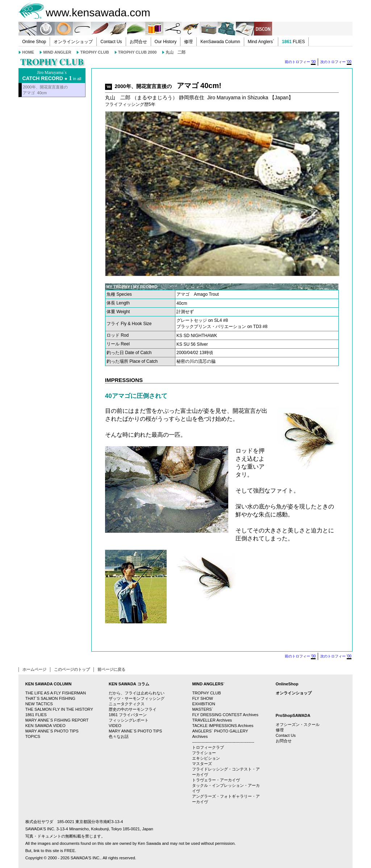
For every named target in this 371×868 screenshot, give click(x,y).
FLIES (293, 42)
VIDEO (115, 726)
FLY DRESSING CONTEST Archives (225, 715)
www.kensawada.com (98, 13)
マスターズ (202, 764)
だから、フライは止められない (137, 693)
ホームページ (34, 669)
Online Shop (34, 42)
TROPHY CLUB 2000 (137, 52)
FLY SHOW (202, 698)
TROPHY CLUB (94, 52)
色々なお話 (119, 736)
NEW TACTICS (39, 704)
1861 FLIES (36, 715)
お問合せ (138, 42)
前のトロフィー (300, 62)
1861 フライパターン (128, 715)
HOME (28, 52)
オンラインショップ (73, 42)
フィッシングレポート (129, 720)
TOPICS (33, 736)
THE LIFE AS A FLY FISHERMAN (56, 693)
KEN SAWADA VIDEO (45, 726)
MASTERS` (203, 709)
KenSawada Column (220, 42)
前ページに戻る (111, 669)
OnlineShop (287, 684)
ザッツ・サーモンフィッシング (137, 698)
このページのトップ (72, 669)
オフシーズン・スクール (298, 724)
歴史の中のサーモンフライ (133, 709)
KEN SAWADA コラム (129, 684)
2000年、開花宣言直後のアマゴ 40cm (45, 90)
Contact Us (111, 42)
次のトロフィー (336, 62)
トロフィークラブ (208, 747)
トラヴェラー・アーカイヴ (216, 780)
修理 (188, 42)
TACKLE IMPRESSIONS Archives (223, 726)
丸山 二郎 (176, 52)
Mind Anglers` (261, 42)
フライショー (204, 753)
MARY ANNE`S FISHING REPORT (57, 720)
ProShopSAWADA (293, 715)
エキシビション (206, 758)
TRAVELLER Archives (212, 720)
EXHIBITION (203, 704)
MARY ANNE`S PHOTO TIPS (52, 731)
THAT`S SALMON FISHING (50, 698)
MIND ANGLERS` (208, 684)
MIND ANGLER (57, 52)
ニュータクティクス (127, 704)
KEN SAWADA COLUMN (49, 684)
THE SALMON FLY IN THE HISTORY (59, 709)
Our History (166, 42)
